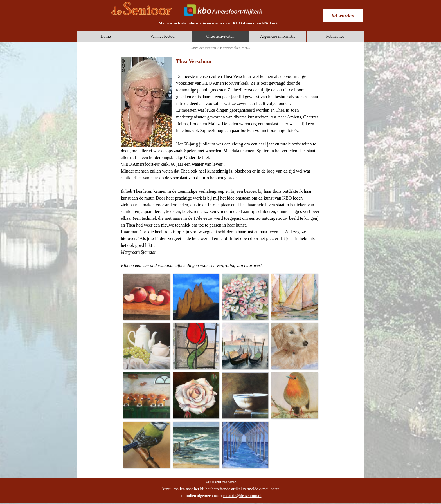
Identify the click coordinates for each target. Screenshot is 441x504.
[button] (146, 296)
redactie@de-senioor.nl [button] (242, 496)
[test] (343, 16)
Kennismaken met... (235, 48)
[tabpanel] (218, 23)
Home (106, 36)
